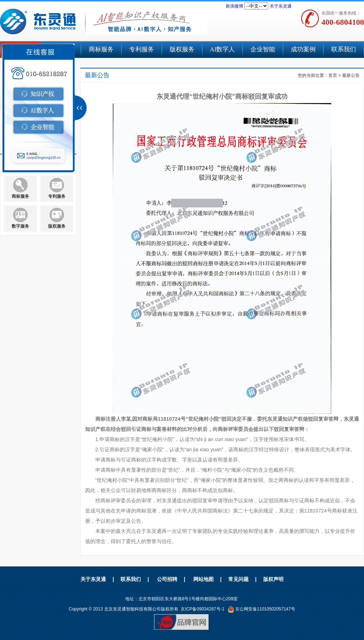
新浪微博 (234, 6)
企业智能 (263, 49)
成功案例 (303, 49)
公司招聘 (167, 579)
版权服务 (182, 49)
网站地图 (203, 579)
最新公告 (351, 75)
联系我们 (344, 49)
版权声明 (273, 579)
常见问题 (238, 579)
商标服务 (101, 49)
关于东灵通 (281, 6)
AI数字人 (223, 49)
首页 (333, 75)
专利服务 (142, 49)
